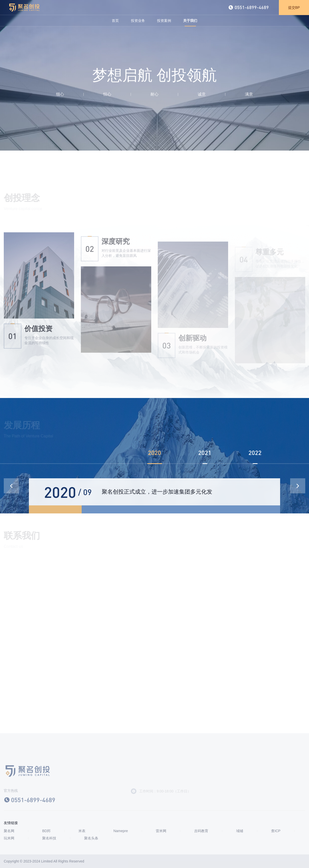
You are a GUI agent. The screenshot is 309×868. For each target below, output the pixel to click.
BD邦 (46, 831)
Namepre (121, 831)
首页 (115, 21)
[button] (298, 486)
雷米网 (161, 831)
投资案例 (164, 21)
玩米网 (9, 838)
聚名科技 (49, 838)
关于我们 (190, 21)
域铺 (240, 831)
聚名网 (9, 831)
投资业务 (138, 21)
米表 (82, 831)
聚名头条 (91, 838)
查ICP (276, 831)
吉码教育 (201, 831)
